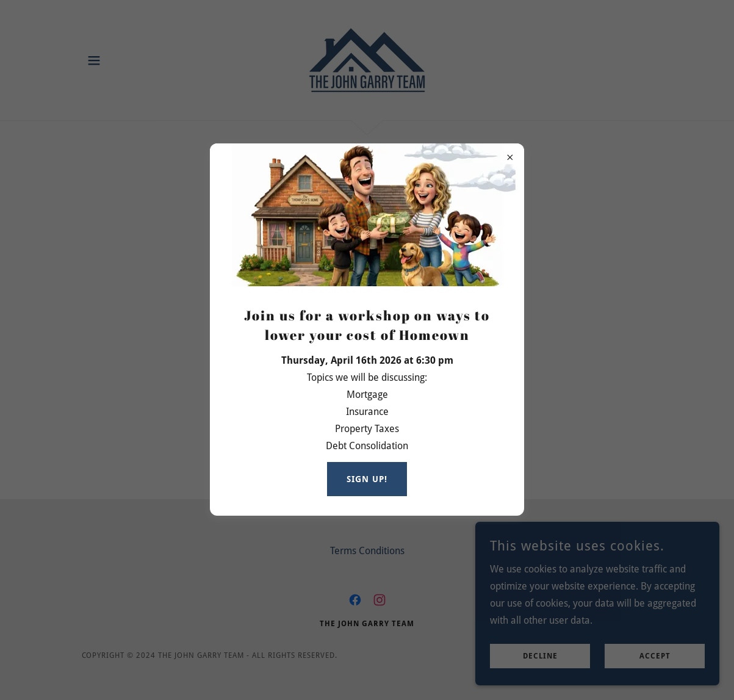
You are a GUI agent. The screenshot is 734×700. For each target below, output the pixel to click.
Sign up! (367, 479)
